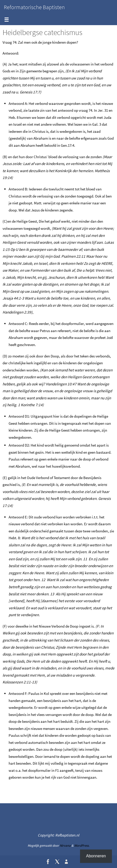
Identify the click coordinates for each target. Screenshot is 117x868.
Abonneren (96, 856)
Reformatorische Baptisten (34, 7)
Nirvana (65, 846)
